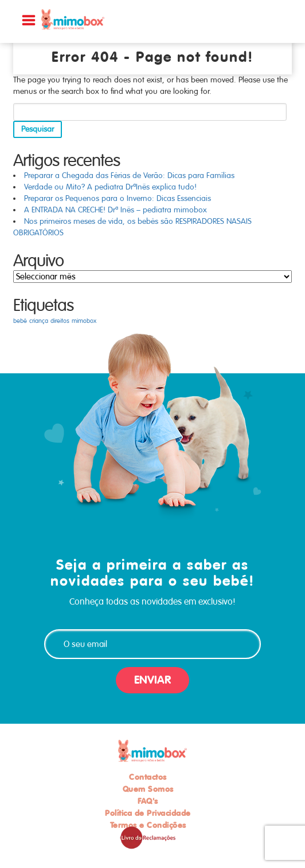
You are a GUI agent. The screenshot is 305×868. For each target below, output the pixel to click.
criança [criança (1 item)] (39, 321)
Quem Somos (148, 789)
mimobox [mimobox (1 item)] (84, 321)
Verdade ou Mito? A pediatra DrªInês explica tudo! (110, 187)
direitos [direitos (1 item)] (60, 321)
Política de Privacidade (148, 813)
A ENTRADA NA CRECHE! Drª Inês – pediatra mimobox (116, 210)
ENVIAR (152, 680)
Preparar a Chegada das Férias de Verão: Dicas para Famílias (129, 175)
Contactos (148, 777)
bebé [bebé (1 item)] (20, 321)
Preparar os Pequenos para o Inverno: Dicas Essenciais (118, 198)
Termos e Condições (148, 825)
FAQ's (148, 801)
